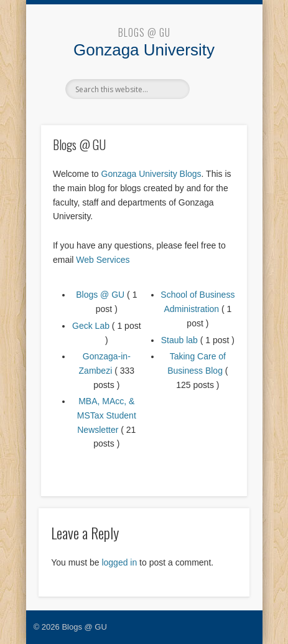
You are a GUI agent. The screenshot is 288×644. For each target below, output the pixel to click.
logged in (119, 562)
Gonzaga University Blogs (151, 174)
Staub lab (179, 340)
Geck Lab (91, 326)
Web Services (103, 260)
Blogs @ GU (144, 32)
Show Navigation (216, 88)
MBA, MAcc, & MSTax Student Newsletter (107, 415)
